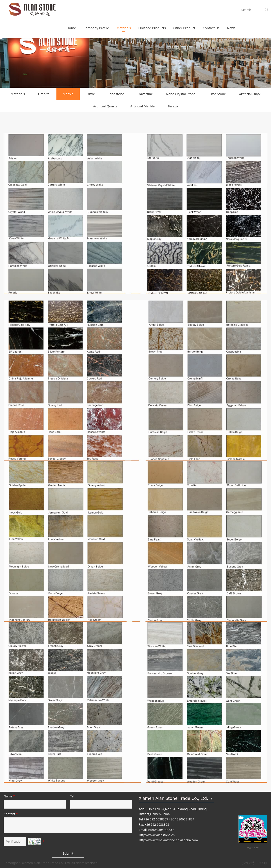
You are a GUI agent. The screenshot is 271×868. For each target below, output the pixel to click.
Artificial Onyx (250, 94)
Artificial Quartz (105, 106)
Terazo (173, 106)
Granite (44, 94)
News (231, 10)
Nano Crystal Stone (181, 94)
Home (71, 10)
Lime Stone (217, 94)
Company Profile (96, 10)
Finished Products (152, 10)
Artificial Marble (142, 106)
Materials (124, 10)
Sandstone (116, 94)
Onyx (91, 94)
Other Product (184, 10)
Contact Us (211, 10)
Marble (68, 94)
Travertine (145, 94)
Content (11, 814)
